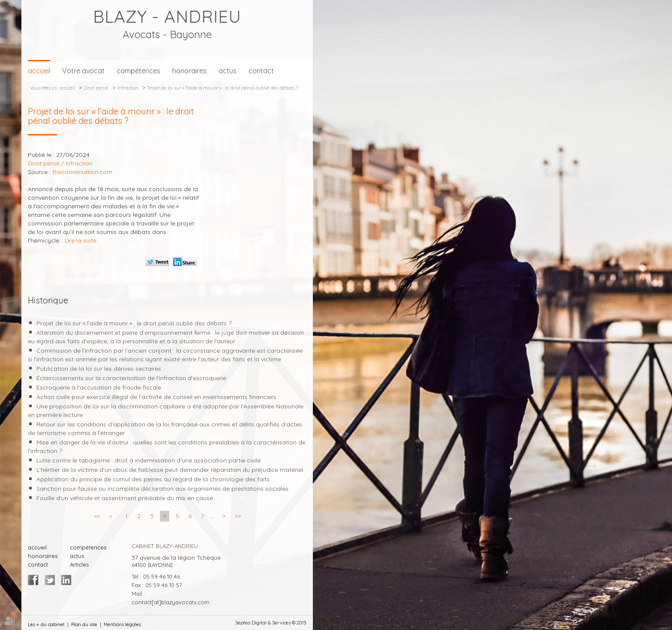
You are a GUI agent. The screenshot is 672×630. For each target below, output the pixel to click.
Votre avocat (83, 71)
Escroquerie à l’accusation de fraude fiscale (99, 387)
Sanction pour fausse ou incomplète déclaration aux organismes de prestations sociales (162, 489)
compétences (138, 71)
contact (261, 71)
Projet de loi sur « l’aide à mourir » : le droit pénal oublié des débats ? (223, 88)
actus (228, 71)
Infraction (128, 88)
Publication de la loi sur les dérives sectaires (99, 369)
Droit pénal (96, 88)
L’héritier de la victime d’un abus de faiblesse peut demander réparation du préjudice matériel (170, 470)
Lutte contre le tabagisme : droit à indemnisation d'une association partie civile (148, 460)
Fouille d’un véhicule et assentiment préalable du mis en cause (125, 498)
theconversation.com (82, 172)
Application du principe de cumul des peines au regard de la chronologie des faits (153, 479)
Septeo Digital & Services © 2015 (271, 623)
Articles (79, 564)
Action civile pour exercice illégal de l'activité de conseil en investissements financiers (156, 397)
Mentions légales (122, 624)
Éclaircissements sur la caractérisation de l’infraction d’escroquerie (131, 378)
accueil (39, 71)
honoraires (189, 71)
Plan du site (84, 624)
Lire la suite (81, 240)
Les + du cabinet (46, 624)
